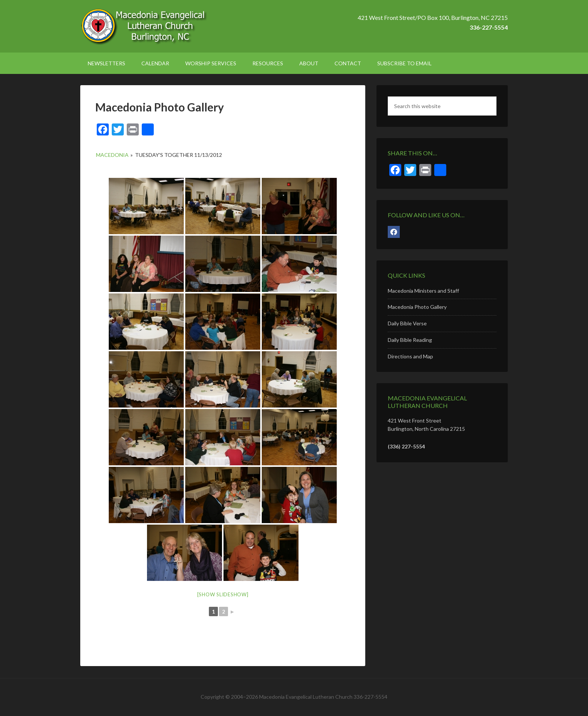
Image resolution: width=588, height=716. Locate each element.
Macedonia (112, 155)
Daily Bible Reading (410, 340)
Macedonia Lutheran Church (144, 26)
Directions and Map (410, 356)
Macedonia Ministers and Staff (423, 291)
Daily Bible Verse (407, 323)
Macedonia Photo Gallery (417, 307)
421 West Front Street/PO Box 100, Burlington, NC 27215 (433, 17)
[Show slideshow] (223, 594)
